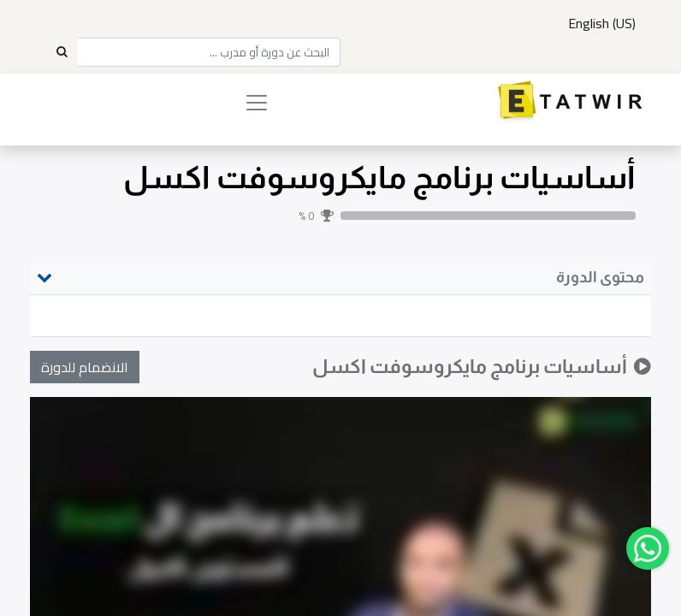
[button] (85, 367)
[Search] (62, 52)
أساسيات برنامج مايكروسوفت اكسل (379, 178)
